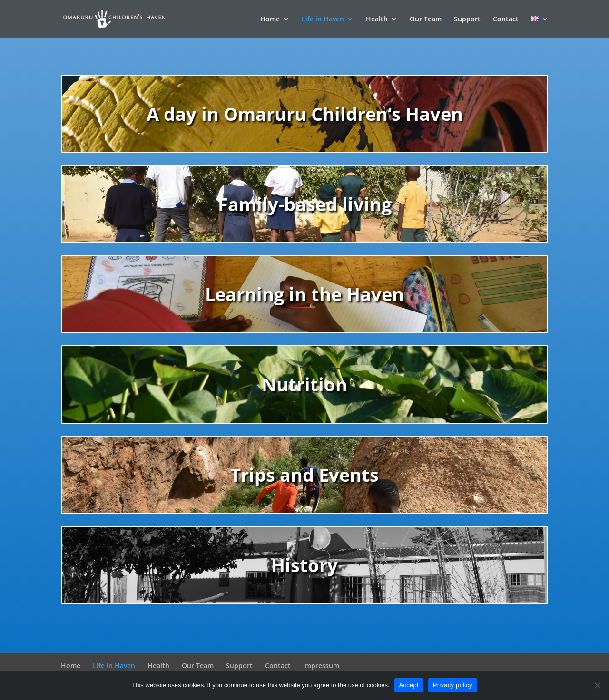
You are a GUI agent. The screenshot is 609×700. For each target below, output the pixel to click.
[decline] (597, 685)
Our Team (426, 19)
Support (467, 19)
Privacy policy (453, 685)
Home (270, 19)
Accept (409, 685)
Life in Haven (323, 19)
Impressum (321, 666)
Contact (506, 19)
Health (377, 19)
